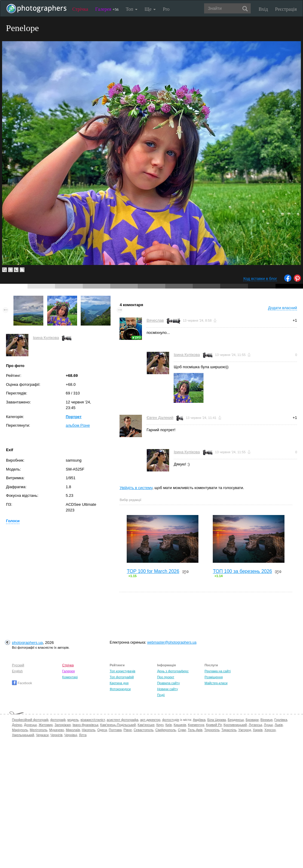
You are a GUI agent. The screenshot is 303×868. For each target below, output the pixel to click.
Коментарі (70, 677)
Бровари (252, 720)
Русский (18, 665)
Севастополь (143, 730)
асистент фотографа (123, 720)
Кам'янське (146, 725)
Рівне (128, 730)
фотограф (58, 720)
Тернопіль (212, 730)
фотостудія (171, 720)
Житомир (46, 725)
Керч (160, 725)
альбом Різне (78, 425)
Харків (258, 730)
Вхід (263, 9)
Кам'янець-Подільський (118, 725)
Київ (168, 725)
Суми (182, 730)
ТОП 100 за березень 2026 (242, 571)
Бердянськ (236, 720)
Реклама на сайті (218, 671)
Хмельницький (23, 735)
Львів (279, 725)
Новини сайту (168, 689)
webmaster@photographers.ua (172, 642)
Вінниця (267, 720)
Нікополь (89, 730)
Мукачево (57, 730)
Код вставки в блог (260, 279)
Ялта (83, 735)
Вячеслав (155, 320)
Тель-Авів (195, 730)
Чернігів (56, 735)
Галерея (107, 9)
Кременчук (196, 725)
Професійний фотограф (30, 720)
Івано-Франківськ (85, 725)
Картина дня (119, 683)
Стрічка (80, 9)
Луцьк (268, 725)
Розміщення (214, 677)
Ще (150, 9)
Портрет (74, 417)
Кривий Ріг (214, 725)
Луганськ (255, 725)
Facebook (22, 683)
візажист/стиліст (92, 720)
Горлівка (281, 720)
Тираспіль (229, 730)
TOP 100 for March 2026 (153, 571)
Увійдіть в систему (136, 488)
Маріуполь (20, 730)
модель (73, 720)
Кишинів (180, 725)
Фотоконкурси (120, 689)
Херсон (270, 730)
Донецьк (30, 725)
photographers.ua (27, 643)
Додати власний (283, 308)
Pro (166, 9)
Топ (132, 9)
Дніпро (17, 725)
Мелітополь (39, 730)
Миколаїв (73, 730)
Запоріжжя (62, 725)
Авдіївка (199, 720)
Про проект (166, 677)
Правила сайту (169, 683)
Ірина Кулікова (46, 338)
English (17, 671)
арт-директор (150, 720)
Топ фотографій (122, 677)
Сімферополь (166, 730)
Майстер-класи (216, 683)
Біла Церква (217, 720)
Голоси (13, 521)
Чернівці (71, 735)
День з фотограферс (173, 671)
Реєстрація (286, 9)
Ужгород (245, 730)
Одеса (102, 730)
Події (161, 695)
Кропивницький (235, 725)
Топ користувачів (123, 671)
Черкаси (42, 735)
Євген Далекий (160, 418)
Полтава (115, 730)
